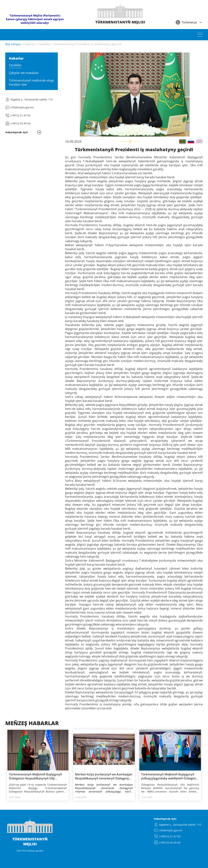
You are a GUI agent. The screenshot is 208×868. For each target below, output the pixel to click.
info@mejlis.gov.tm (22, 107)
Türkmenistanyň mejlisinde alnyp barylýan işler (31, 82)
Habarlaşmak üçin (165, 819)
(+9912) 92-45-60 (20, 123)
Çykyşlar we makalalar (24, 73)
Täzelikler (44, 44)
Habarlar (29, 44)
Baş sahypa (13, 44)
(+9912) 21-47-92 (20, 115)
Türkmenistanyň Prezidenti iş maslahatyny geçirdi (87, 44)
